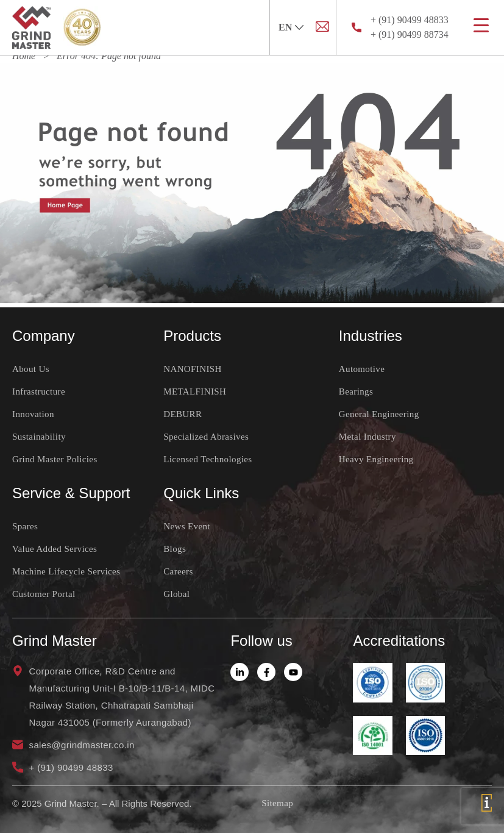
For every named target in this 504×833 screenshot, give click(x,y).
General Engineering (379, 414)
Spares (25, 526)
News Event (187, 526)
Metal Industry (367, 437)
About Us (31, 369)
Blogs (175, 549)
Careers (178, 571)
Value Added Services (55, 549)
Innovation (33, 414)
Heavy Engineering (376, 459)
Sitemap (277, 803)
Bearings (356, 391)
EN (285, 27)
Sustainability (39, 437)
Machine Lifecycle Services (66, 571)
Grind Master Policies (55, 459)
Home (24, 56)
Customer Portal (44, 594)
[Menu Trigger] (481, 25)
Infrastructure (39, 391)
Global (176, 594)
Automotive (362, 369)
